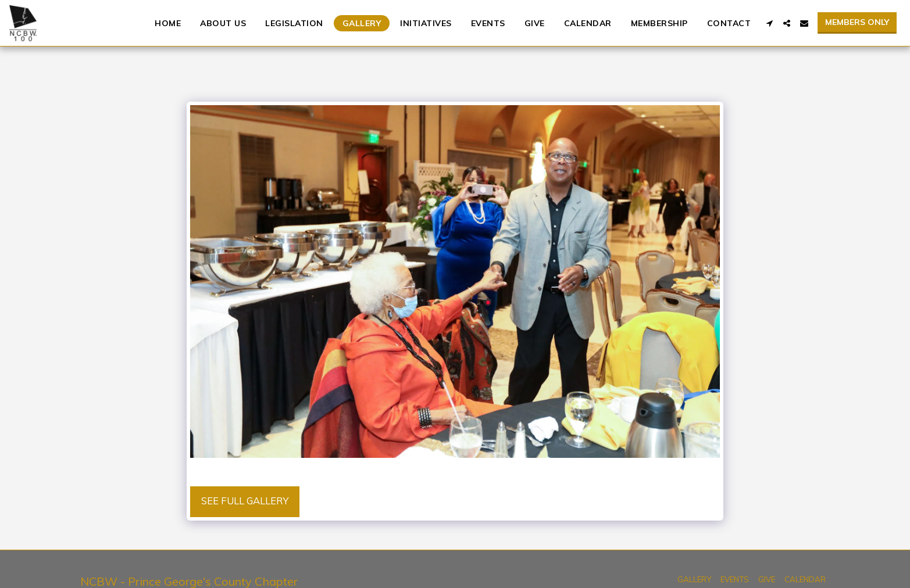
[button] (769, 23)
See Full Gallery (245, 501)
